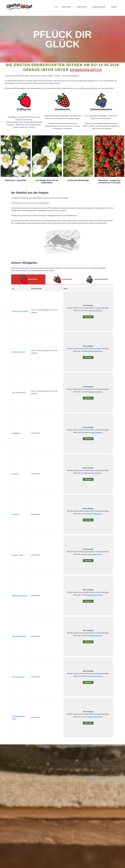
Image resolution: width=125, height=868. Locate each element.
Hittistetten (16, 433)
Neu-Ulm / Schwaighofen (21, 311)
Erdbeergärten (86, 70)
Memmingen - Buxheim (20, 596)
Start (60, 7)
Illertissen (16, 474)
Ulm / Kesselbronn (19, 677)
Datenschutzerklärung (95, 311)
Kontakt (114, 7)
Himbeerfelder (84, 7)
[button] (75, 7)
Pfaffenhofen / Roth (19, 352)
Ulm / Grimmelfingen (19, 393)
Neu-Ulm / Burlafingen (20, 636)
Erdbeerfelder (70, 7)
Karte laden (88, 317)
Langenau (16, 515)
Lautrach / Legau (18, 555)
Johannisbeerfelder (101, 7)
